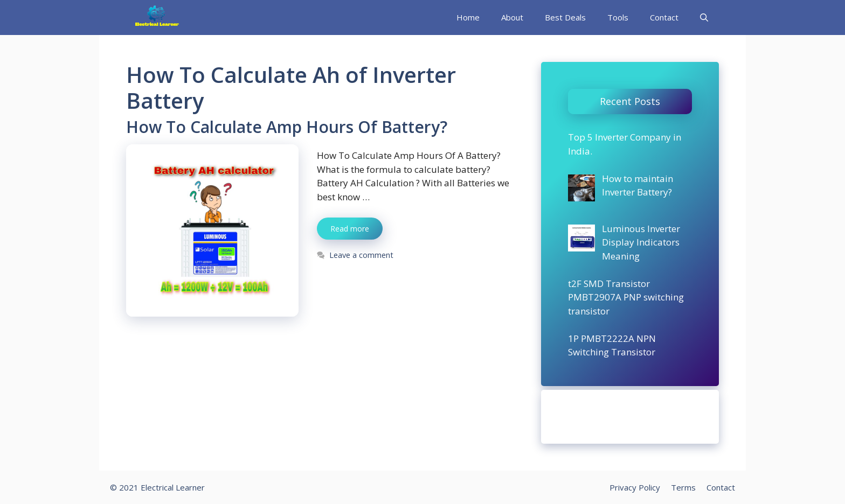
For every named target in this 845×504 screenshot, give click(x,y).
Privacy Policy (635, 487)
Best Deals (565, 17)
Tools (618, 17)
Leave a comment (361, 255)
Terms (683, 487)
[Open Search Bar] (704, 17)
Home (468, 17)
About (512, 17)
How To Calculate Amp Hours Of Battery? (287, 127)
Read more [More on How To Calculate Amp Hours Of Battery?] (350, 229)
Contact (664, 17)
